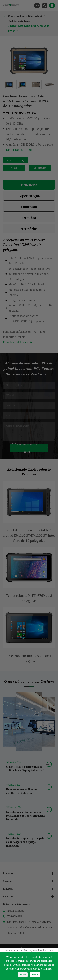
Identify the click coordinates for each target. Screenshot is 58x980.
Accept (35, 975)
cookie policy (31, 969)
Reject (23, 975)
